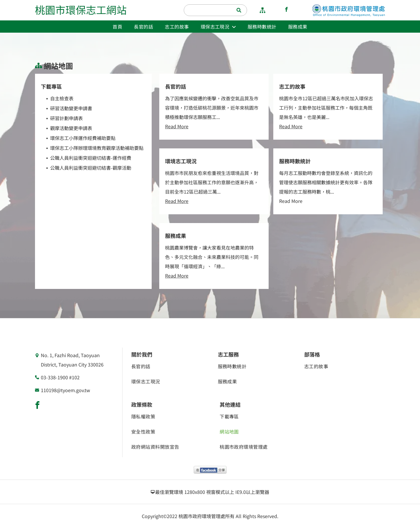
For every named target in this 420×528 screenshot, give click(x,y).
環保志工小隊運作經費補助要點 (83, 138)
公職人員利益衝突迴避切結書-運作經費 (91, 158)
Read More (177, 126)
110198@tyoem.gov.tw (65, 390)
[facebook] (287, 10)
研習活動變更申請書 (71, 108)
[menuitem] (117, 27)
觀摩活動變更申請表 (71, 128)
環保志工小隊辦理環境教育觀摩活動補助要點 (97, 148)
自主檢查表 (62, 98)
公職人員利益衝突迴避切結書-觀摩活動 (91, 168)
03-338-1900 (54, 377)
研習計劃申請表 (66, 118)
